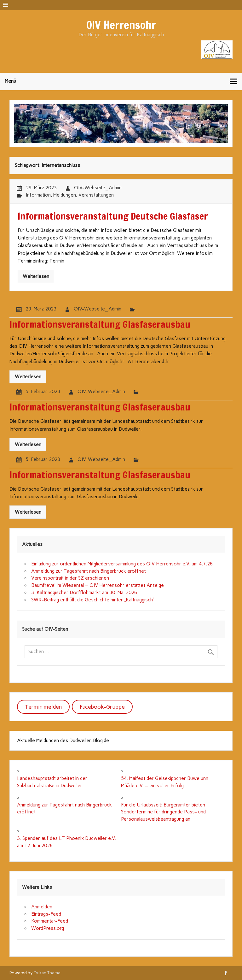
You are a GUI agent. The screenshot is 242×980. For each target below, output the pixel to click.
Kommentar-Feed (50, 921)
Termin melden (43, 707)
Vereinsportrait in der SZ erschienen (70, 578)
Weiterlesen (36, 276)
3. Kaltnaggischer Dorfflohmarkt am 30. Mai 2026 (84, 593)
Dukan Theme (47, 973)
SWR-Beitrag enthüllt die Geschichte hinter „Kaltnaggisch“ (93, 600)
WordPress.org (48, 928)
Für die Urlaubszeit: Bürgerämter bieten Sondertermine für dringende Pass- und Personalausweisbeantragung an (163, 812)
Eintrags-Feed (46, 914)
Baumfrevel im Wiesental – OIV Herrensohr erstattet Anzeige (98, 585)
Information (38, 195)
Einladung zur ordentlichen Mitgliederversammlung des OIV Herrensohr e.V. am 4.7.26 (122, 564)
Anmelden (42, 907)
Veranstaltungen (96, 195)
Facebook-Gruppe (102, 707)
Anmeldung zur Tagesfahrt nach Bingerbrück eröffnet (89, 571)
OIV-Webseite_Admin (98, 188)
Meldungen (65, 195)
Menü (10, 81)
